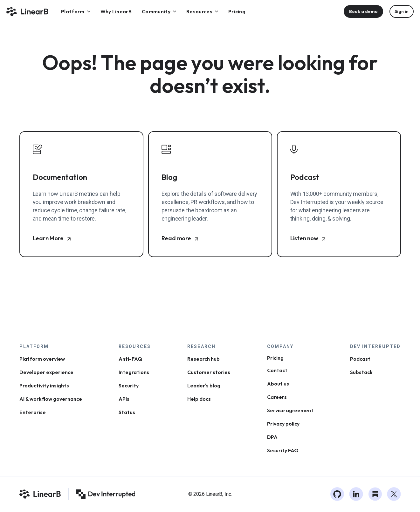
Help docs (199, 399)
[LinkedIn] (356, 494)
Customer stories (209, 372)
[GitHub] (337, 494)
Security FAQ (283, 450)
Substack (361, 372)
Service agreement (290, 410)
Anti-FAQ (130, 359)
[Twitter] (394, 494)
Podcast (360, 359)
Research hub (203, 359)
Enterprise (33, 412)
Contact (277, 370)
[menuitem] (76, 11)
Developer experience (46, 372)
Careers (277, 397)
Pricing (275, 358)
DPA (272, 437)
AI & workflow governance (51, 399)
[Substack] (375, 494)
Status (127, 412)
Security (129, 386)
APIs (124, 399)
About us (278, 384)
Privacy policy (283, 424)
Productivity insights (44, 386)
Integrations (134, 372)
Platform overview (42, 359)
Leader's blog (204, 386)
